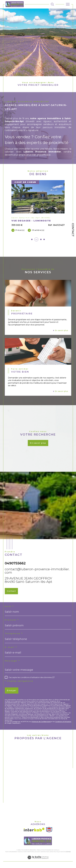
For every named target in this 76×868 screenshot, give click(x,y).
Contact (73, 230)
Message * (12, 661)
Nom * (9, 606)
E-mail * (11, 647)
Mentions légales (33, 852)
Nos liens (49, 852)
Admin (43, 852)
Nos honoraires (11, 852)
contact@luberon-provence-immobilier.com (37, 571)
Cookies (68, 852)
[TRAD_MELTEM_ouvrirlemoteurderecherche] (52, 4)
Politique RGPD (59, 852)
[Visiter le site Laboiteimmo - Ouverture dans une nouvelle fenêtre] (38, 860)
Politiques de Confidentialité (41, 722)
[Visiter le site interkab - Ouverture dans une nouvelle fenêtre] (34, 830)
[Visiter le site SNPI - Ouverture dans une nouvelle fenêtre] (49, 830)
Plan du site (22, 852)
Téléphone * (14, 634)
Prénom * (12, 620)
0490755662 (15, 563)
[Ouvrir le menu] (68, 4)
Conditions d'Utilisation (63, 722)
